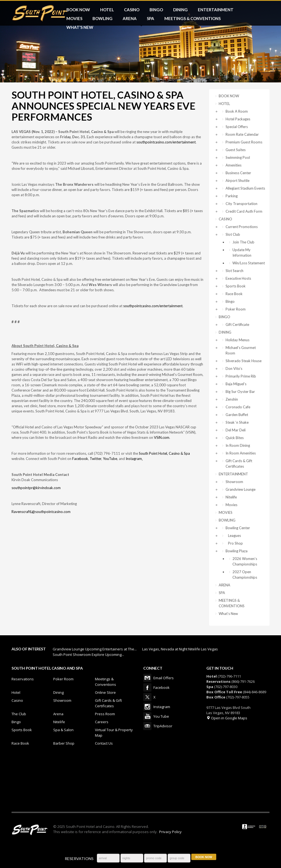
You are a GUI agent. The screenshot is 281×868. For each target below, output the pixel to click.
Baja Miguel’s (236, 384)
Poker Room (236, 309)
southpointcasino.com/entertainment (166, 142)
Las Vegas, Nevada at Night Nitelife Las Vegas (180, 649)
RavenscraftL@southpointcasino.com (41, 512)
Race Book (234, 294)
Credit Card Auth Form (244, 211)
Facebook (80, 459)
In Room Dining (238, 445)
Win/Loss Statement (249, 263)
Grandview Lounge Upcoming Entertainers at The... (95, 649)
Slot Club (233, 234)
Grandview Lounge (241, 489)
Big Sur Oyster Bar (240, 392)
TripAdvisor (147, 726)
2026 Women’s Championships (245, 561)
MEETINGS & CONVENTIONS (193, 18)
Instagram (134, 459)
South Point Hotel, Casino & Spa (164, 453)
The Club (19, 714)
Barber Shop (64, 743)
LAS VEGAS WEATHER (140, 781)
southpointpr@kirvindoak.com (36, 488)
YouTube (110, 459)
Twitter (95, 459)
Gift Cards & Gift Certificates (239, 464)
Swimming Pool (238, 157)
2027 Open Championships (245, 575)
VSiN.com (162, 437)
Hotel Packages (238, 119)
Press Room (105, 714)
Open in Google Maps (227, 718)
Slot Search (234, 271)
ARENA (130, 18)
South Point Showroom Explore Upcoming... (88, 655)
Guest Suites (236, 150)
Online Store (105, 692)
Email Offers (147, 678)
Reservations (23, 679)
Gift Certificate (237, 325)
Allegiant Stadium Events (245, 188)
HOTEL (107, 10)
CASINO (132, 10)
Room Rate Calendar (242, 134)
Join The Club (243, 242)
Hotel (16, 692)
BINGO (156, 10)
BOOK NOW (78, 10)
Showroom (234, 482)
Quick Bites (235, 438)
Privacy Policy (170, 832)
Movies (231, 505)
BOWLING (102, 18)
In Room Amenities (241, 453)
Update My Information (242, 253)
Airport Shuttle (238, 181)
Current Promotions (242, 227)
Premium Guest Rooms (244, 142)
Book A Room (237, 111)
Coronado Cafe (238, 407)
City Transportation (241, 204)
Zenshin (232, 399)
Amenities (234, 165)
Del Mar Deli (236, 430)
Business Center (238, 173)
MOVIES (74, 18)
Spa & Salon (63, 730)
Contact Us (104, 743)
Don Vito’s (234, 368)
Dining (58, 692)
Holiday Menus (238, 340)
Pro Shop (234, 543)
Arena (58, 714)
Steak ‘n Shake (237, 422)
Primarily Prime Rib (241, 376)
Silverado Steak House (244, 361)
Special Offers (237, 127)
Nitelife (231, 497)
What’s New (80, 27)
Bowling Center (238, 528)
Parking (232, 196)
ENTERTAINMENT (216, 10)
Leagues (233, 536)
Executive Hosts (238, 278)
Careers (102, 722)
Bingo (230, 301)
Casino (17, 700)
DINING (180, 10)
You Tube (147, 716)
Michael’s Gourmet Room (241, 350)
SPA (151, 18)
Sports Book (236, 286)
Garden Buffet (237, 415)
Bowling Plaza (237, 551)
